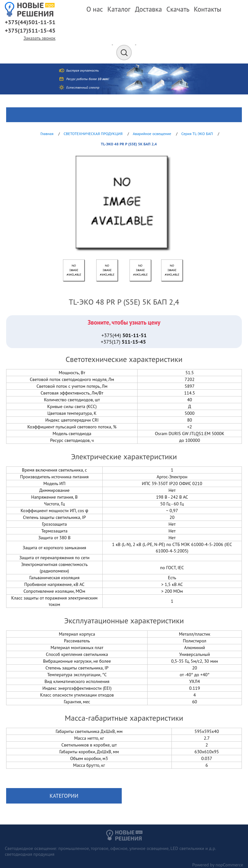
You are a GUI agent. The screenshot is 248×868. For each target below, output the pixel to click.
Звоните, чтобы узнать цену (124, 322)
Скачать (178, 9)
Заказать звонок (40, 38)
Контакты (207, 9)
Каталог (119, 9)
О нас (95, 9)
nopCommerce (229, 865)
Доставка (149, 9)
